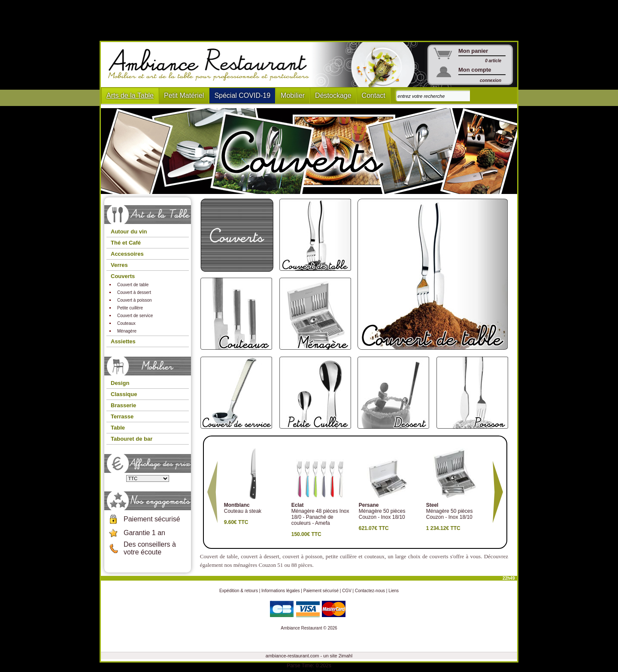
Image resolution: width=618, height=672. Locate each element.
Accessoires (127, 254)
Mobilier (293, 95)
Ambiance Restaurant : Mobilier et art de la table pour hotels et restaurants (212, 65)
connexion (491, 80)
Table (118, 428)
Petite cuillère (130, 308)
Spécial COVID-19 (242, 95)
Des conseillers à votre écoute (150, 548)
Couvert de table (133, 285)
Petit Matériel (184, 95)
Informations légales (281, 591)
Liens (394, 591)
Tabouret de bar (132, 439)
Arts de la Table (130, 95)
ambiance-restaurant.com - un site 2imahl (309, 656)
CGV (347, 591)
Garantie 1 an (144, 533)
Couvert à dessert (134, 292)
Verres (119, 265)
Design (120, 383)
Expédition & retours (239, 591)
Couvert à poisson (135, 300)
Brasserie (123, 405)
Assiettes (123, 341)
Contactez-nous (370, 591)
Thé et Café (126, 243)
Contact (374, 95)
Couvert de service (135, 316)
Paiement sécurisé (152, 519)
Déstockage (333, 95)
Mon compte (475, 70)
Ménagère (127, 331)
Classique (124, 394)
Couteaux (126, 323)
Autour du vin (129, 232)
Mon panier (473, 51)
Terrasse (122, 416)
